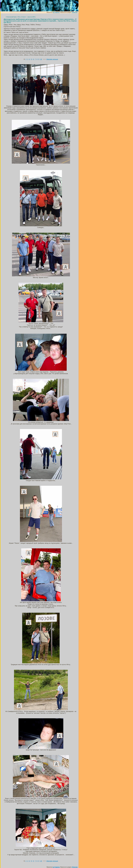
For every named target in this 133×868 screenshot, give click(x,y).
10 (41, 59)
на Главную (56, 12)
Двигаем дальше (52, 59)
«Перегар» (75, 12)
